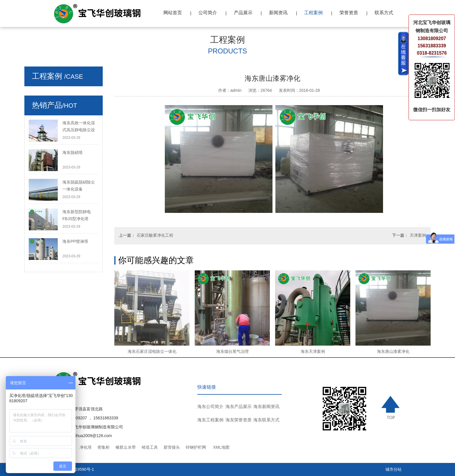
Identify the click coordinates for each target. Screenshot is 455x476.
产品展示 (243, 13)
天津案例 (418, 235)
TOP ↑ (391, 407)
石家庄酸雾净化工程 (155, 235)
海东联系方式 (266, 420)
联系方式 (384, 13)
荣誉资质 (349, 13)
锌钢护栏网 (196, 447)
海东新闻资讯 (266, 406)
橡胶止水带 (126, 447)
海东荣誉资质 (239, 420)
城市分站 (393, 469)
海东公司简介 (210, 406)
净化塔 (86, 447)
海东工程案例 (210, 420)
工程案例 (313, 13)
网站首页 (173, 13)
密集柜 (104, 447)
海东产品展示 (239, 406)
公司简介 (208, 13)
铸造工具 (150, 447)
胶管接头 (172, 447)
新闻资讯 (278, 13)
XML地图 (221, 447)
